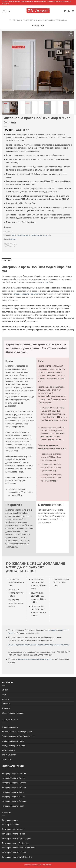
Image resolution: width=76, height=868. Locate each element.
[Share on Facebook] (10, 245)
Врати (20, 20)
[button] (4, 11)
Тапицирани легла (10, 820)
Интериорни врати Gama (13, 792)
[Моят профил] (69, 11)
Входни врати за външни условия (17, 732)
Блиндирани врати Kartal (13, 741)
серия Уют (6, 759)
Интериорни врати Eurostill (14, 783)
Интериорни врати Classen (14, 774)
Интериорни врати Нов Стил (55, 20)
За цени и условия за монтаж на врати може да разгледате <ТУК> (39, 645)
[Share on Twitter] (15, 245)
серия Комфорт (9, 755)
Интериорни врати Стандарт (15, 801)
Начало (12, 20)
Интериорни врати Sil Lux (13, 797)
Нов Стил (13, 239)
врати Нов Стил (46, 282)
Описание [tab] (6, 261)
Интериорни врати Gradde (13, 778)
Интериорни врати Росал (13, 806)
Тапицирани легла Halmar (13, 834)
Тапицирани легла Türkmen (14, 852)
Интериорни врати (33, 20)
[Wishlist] (65, 11)
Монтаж (5, 699)
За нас (5, 690)
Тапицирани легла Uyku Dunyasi (16, 839)
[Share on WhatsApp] (6, 245)
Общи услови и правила (13, 713)
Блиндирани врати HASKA (14, 746)
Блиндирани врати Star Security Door (18, 736)
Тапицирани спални (11, 825)
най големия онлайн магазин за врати (35, 659)
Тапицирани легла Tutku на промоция (19, 848)
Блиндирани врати (10, 727)
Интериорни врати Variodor (14, 787)
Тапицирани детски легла (13, 829)
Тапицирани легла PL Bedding (15, 843)
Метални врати (9, 750)
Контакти (6, 708)
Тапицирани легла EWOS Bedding (17, 857)
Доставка (6, 704)
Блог (4, 695)
